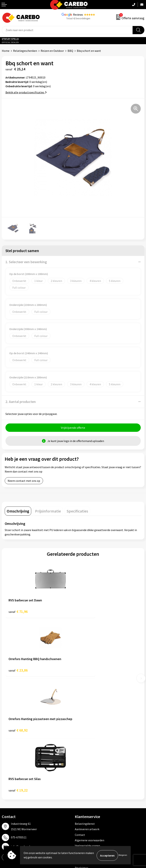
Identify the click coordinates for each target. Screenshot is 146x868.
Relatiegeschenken (25, 51)
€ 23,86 (86, 612)
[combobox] (67, 30)
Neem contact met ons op (24, 481)
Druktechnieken (85, 744)
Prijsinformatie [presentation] (48, 512)
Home (6, 51)
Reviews (78, 15)
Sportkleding (83, 785)
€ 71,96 (18, 612)
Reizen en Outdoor (52, 51)
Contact (80, 717)
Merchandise (10, 790)
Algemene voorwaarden (90, 722)
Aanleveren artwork (87, 711)
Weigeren (123, 855)
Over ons (7, 773)
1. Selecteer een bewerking (26, 262)
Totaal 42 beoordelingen (78, 18)
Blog (5, 779)
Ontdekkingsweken (14, 768)
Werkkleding (83, 773)
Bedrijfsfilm (9, 795)
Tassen (79, 795)
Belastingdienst (85, 706)
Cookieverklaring (85, 733)
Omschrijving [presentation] (18, 512)
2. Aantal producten (21, 402)
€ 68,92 (18, 672)
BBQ (70, 51)
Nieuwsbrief (9, 801)
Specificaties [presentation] (77, 512)
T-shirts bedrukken (14, 785)
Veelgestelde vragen (87, 728)
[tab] (18, 512)
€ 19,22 (86, 672)
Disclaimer (81, 750)
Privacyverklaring (86, 739)
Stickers (80, 801)
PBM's (79, 779)
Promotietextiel (85, 768)
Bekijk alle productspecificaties (26, 92)
